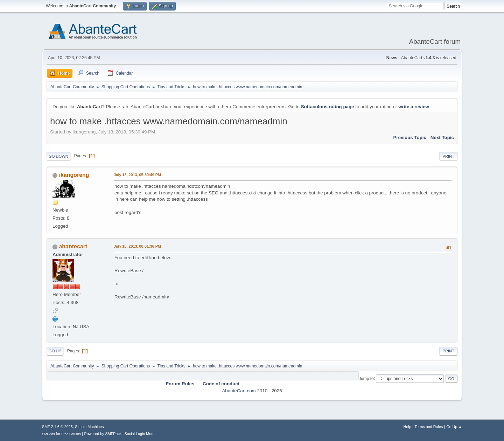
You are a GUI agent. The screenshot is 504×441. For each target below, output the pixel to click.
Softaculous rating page (328, 107)
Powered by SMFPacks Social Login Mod (119, 434)
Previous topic (410, 137)
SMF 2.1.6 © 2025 (57, 427)
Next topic (442, 137)
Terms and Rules (429, 427)
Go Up (55, 351)
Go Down (58, 156)
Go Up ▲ (454, 427)
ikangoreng (74, 175)
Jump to (366, 378)
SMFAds (48, 434)
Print (448, 156)
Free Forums (71, 434)
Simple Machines (89, 427)
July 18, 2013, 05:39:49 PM (137, 175)
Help (407, 427)
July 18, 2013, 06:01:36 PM (137, 246)
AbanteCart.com (239, 391)
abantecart (73, 246)
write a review (414, 107)
